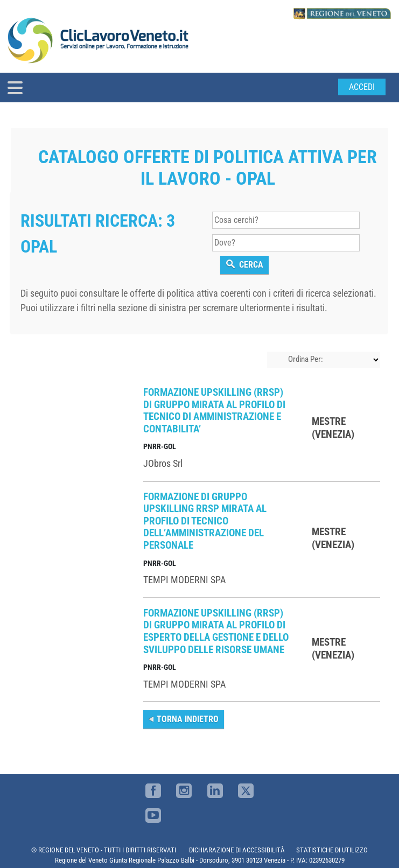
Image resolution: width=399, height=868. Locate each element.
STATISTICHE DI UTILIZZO (332, 850)
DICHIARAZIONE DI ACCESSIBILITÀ (237, 850)
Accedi (362, 87)
